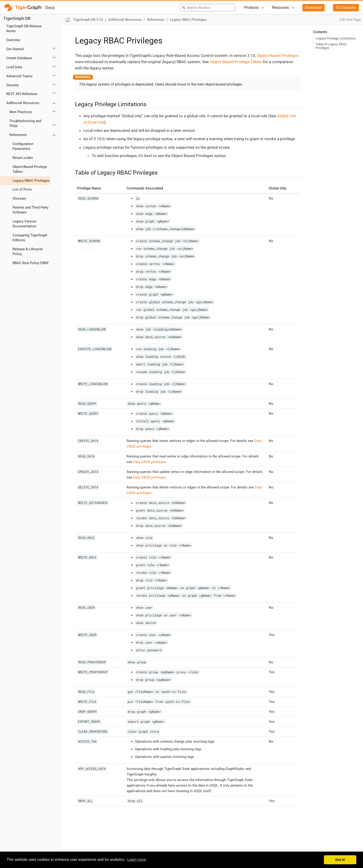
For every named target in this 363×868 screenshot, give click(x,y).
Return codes (23, 158)
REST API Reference (22, 94)
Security (13, 85)
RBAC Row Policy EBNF (31, 263)
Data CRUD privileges (150, 462)
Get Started (15, 49)
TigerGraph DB (17, 18)
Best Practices (21, 112)
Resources (280, 8)
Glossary (19, 198)
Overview (13, 40)
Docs (50, 8)
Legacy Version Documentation (24, 224)
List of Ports (22, 189)
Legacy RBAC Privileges (31, 181)
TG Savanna (346, 8)
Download (313, 8)
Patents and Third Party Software (30, 210)
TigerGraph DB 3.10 (88, 20)
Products (251, 8)
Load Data (14, 67)
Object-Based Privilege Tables (30, 169)
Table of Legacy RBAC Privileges (331, 46)
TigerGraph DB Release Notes (24, 29)
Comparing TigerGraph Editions (30, 238)
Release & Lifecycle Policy (28, 252)
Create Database (19, 58)
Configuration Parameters (23, 146)
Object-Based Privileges (278, 56)
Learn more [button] (137, 860)
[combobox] (207, 8)
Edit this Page (350, 20)
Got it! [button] (340, 860)
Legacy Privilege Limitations (336, 38)
